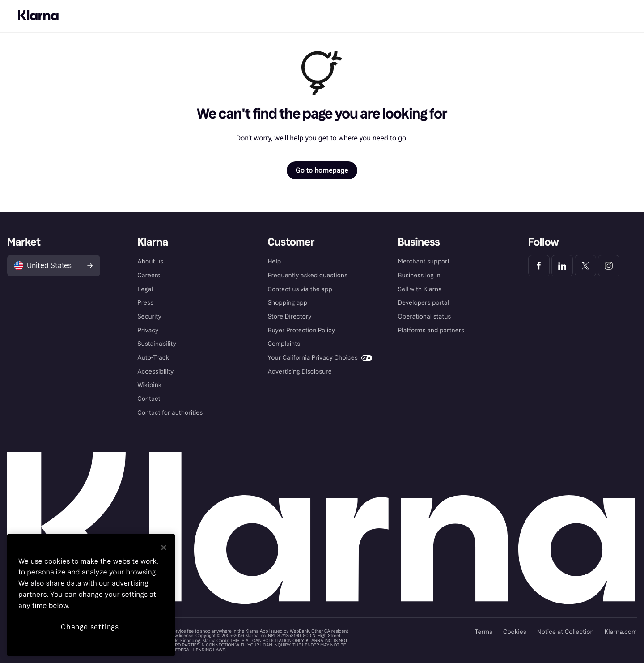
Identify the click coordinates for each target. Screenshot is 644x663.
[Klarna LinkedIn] (562, 266)
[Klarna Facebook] (539, 266)
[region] (91, 595)
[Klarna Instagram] (609, 266)
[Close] (164, 548)
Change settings (90, 627)
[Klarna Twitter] (585, 266)
